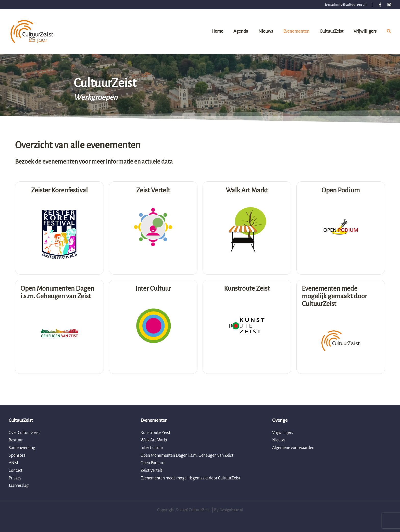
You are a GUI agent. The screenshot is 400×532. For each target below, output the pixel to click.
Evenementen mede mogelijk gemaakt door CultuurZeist (190, 478)
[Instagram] (389, 5)
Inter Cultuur (152, 448)
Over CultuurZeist (24, 433)
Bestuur (16, 440)
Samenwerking (22, 448)
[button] (389, 32)
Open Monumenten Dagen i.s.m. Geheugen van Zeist (187, 455)
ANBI (13, 463)
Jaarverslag (19, 486)
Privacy (15, 478)
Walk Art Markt (154, 440)
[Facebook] (380, 5)
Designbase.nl (231, 510)
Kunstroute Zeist (155, 433)
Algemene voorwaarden (293, 448)
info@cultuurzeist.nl (352, 4)
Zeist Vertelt (151, 471)
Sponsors (17, 455)
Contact (16, 471)
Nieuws (279, 440)
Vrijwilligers (283, 433)
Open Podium (152, 463)
